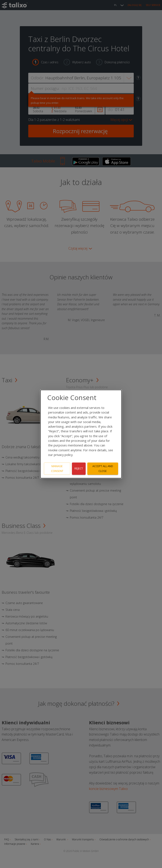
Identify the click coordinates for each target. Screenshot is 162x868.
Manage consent (57, 468)
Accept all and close (103, 468)
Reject (79, 469)
